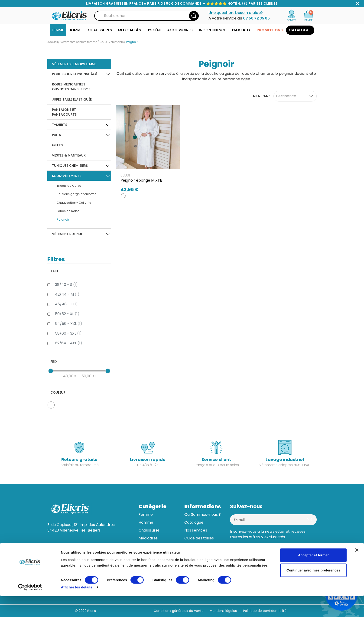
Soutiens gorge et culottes (76, 194)
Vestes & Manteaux (69, 155)
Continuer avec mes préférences (313, 591)
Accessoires (150, 554)
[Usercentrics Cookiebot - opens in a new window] (30, 608)
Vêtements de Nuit (68, 234)
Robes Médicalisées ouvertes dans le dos (71, 87)
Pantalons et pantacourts (64, 112)
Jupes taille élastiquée (72, 99)
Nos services (196, 530)
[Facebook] (235, 551)
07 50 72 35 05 (256, 18)
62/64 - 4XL (69, 343)
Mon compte (196, 554)
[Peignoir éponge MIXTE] (148, 150)
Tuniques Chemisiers (70, 166)
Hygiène (146, 546)
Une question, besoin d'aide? (236, 13)
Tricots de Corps (69, 186)
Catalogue (194, 522)
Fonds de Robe (68, 211)
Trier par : (260, 96)
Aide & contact (198, 546)
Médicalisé (148, 538)
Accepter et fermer (314, 576)
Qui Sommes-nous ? (203, 514)
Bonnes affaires (153, 562)
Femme (146, 514)
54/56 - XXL (69, 324)
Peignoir (63, 220)
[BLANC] (123, 196)
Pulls (56, 135)
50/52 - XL (67, 314)
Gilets (57, 145)
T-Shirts (60, 125)
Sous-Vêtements (67, 176)
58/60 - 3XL (68, 333)
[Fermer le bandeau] (357, 571)
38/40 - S (66, 285)
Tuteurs (191, 562)
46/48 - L (66, 304)
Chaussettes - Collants (74, 203)
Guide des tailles (199, 538)
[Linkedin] (247, 551)
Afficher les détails (76, 608)
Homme (146, 522)
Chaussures (149, 530)
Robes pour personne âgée (76, 74)
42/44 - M (67, 294)
